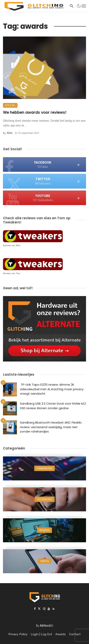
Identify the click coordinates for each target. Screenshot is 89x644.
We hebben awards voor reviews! (35, 112)
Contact (75, 634)
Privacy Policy (18, 634)
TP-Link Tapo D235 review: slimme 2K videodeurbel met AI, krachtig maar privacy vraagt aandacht (52, 389)
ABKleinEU (46, 626)
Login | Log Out (41, 634)
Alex (10, 133)
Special (10, 105)
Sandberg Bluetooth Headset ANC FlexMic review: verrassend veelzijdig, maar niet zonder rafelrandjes (51, 427)
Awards (61, 634)
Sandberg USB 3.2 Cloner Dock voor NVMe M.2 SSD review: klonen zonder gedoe (53, 406)
